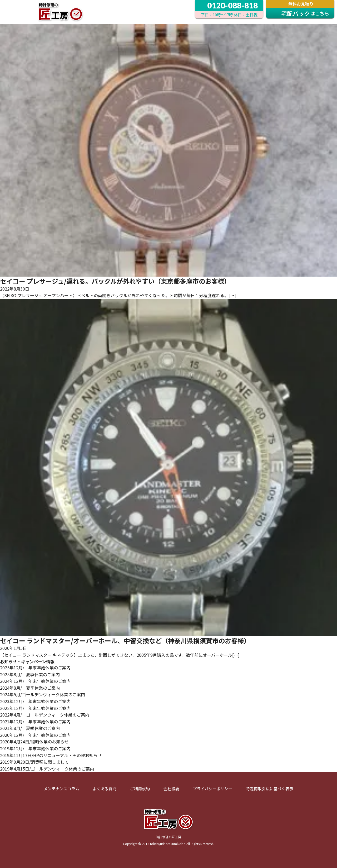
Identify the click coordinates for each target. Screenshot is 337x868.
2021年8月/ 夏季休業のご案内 (30, 728)
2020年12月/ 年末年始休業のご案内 (35, 735)
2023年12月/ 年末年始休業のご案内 (35, 701)
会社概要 (171, 789)
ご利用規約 (140, 789)
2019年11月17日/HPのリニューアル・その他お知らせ (51, 755)
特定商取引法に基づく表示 (270, 789)
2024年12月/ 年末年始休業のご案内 (35, 681)
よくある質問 (105, 789)
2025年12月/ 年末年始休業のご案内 (35, 668)
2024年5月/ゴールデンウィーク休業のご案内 (43, 694)
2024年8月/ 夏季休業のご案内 (30, 688)
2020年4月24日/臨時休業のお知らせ (34, 742)
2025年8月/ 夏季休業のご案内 (30, 674)
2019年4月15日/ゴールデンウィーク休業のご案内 (47, 769)
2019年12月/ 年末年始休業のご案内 (35, 748)
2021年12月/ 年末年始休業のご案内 (35, 722)
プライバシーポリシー (212, 789)
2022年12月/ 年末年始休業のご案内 (35, 708)
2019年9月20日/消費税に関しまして (34, 762)
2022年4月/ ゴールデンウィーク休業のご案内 (45, 715)
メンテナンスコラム (61, 789)
